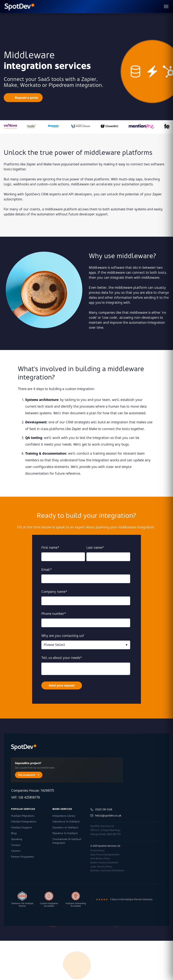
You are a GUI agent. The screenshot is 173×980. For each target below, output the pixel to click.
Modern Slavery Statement (104, 863)
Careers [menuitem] (16, 851)
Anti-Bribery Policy (100, 859)
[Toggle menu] (166, 6)
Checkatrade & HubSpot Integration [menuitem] (67, 841)
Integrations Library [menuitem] (64, 816)
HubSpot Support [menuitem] (21, 827)
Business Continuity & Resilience (107, 871)
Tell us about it (29, 775)
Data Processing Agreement (105, 855)
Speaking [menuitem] (17, 839)
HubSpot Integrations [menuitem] (24, 822)
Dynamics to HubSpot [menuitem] (65, 827)
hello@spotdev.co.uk (106, 816)
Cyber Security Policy (101, 867)
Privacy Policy (97, 851)
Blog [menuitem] (14, 833)
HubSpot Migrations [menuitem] (23, 816)
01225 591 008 (101, 810)
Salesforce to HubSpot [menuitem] (66, 822)
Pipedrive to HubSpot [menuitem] (65, 833)
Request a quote (26, 98)
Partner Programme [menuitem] (23, 857)
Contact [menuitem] (16, 845)
